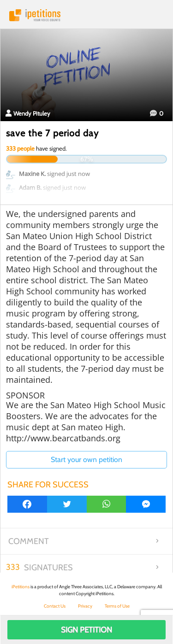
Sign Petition (86, 630)
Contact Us (55, 606)
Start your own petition (86, 460)
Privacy (85, 606)
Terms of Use (117, 606)
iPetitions (86, 15)
